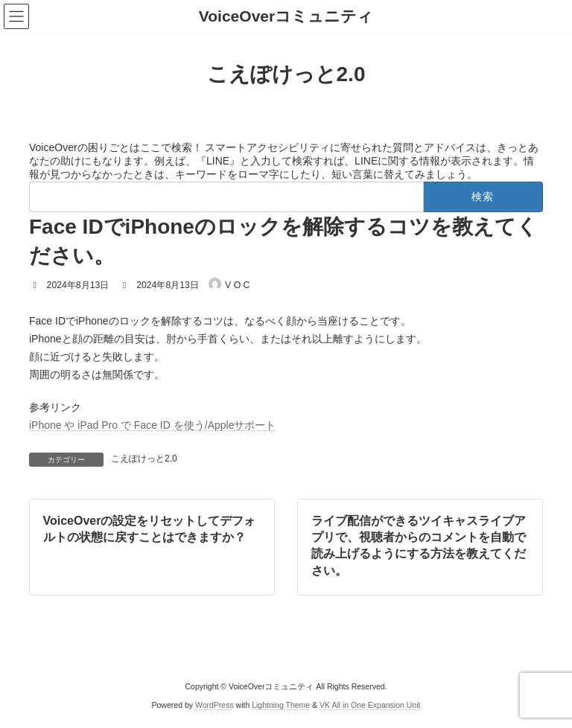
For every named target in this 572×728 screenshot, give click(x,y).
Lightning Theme (281, 705)
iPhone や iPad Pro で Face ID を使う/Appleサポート (152, 425)
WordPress (214, 705)
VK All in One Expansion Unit (370, 705)
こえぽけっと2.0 (144, 459)
